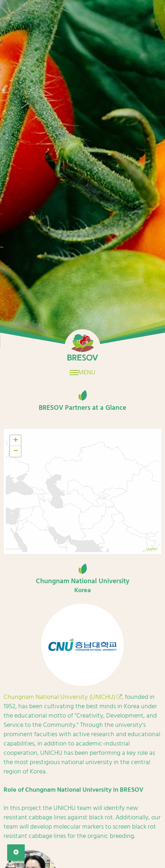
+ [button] (16, 441)
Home (82, 347)
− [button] (16, 451)
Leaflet (152, 549)
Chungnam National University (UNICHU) (59, 697)
